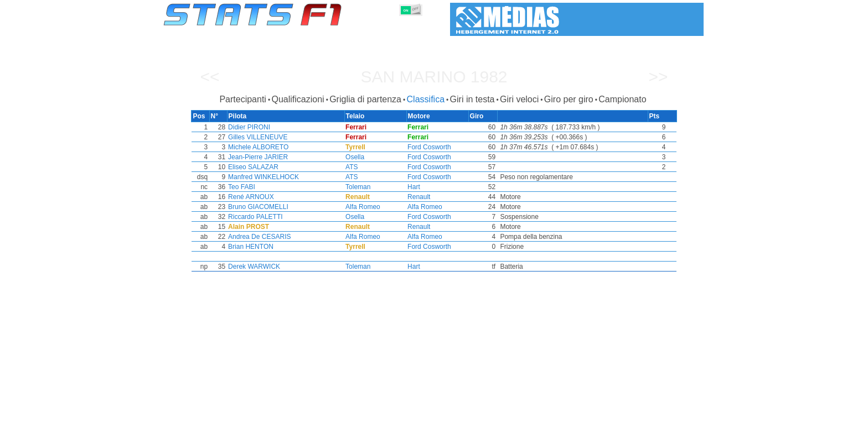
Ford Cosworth (429, 147)
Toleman (357, 187)
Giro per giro (569, 99)
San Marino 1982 (434, 77)
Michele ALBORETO (256, 147)
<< (210, 77)
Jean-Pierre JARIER (256, 157)
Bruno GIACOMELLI (256, 207)
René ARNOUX (249, 197)
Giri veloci (519, 99)
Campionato (622, 99)
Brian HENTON (249, 247)
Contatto (683, 417)
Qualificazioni (298, 99)
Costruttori (365, 417)
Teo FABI (239, 187)
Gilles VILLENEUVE (255, 137)
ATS (350, 167)
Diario (557, 417)
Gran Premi (288, 417)
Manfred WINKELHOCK (261, 177)
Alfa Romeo (362, 207)
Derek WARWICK (252, 267)
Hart (414, 187)
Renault (419, 197)
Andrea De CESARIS (257, 237)
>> (658, 77)
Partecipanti (243, 99)
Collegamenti (600, 417)
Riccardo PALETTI (253, 217)
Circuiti (523, 417)
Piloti (327, 417)
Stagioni (244, 417)
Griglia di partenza (365, 99)
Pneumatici (446, 417)
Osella (354, 157)
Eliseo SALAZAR (251, 167)
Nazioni (488, 417)
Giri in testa (472, 99)
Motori (405, 417)
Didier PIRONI (247, 127)
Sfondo (645, 417)
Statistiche (202, 417)
